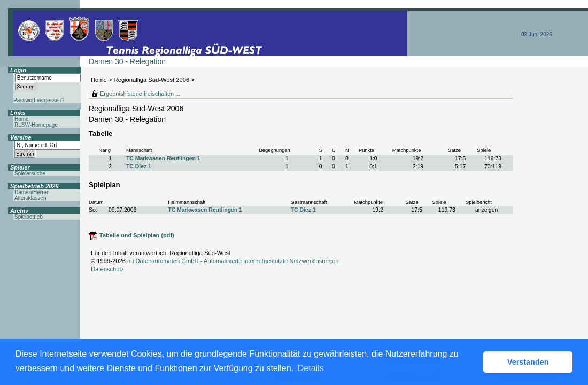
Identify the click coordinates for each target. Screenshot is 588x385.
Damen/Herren (32, 192)
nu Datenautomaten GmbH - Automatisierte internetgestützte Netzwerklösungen (233, 261)
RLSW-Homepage (36, 125)
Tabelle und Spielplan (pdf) (137, 235)
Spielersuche (30, 174)
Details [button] (311, 368)
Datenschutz (107, 269)
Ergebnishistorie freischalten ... (140, 94)
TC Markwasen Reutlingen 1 (163, 159)
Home (99, 80)
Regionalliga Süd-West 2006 (152, 80)
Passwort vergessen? (39, 100)
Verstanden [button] (528, 362)
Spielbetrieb (29, 217)
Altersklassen (30, 198)
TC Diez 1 (139, 167)
